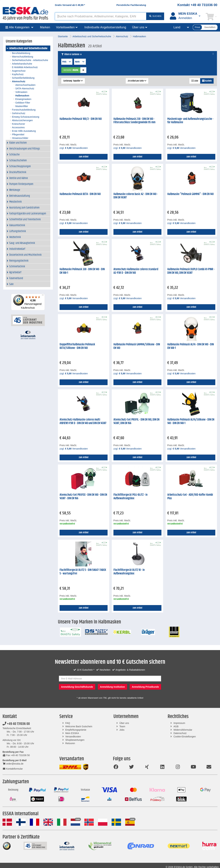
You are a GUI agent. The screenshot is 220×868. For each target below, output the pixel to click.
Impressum (179, 723)
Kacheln (207, 81)
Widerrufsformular (183, 730)
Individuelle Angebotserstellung (105, 27)
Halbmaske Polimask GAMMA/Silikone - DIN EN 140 (137, 346)
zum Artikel (84, 157)
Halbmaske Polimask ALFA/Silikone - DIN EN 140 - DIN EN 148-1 (191, 421)
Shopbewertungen (75, 740)
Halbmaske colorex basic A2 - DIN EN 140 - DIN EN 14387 (136, 196)
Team (122, 726)
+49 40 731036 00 (16, 724)
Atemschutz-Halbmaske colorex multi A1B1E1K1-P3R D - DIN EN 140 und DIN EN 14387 (83, 421)
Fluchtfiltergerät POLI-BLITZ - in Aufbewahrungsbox (130, 497)
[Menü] (43, 296)
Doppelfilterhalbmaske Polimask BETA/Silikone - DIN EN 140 (77, 346)
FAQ (68, 723)
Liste (195, 81)
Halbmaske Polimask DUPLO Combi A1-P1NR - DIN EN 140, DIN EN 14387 (191, 271)
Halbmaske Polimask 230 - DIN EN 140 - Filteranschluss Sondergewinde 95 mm (134, 121)
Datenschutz (180, 733)
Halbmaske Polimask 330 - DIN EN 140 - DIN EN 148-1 (82, 271)
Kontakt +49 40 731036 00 (197, 5)
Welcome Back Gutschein (79, 726)
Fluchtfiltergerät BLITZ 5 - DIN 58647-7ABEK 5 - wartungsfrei (83, 572)
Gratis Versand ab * (70, 5)
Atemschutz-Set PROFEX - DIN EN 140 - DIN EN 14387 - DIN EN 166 (83, 497)
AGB (176, 726)
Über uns (124, 723)
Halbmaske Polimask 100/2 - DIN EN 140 (81, 119)
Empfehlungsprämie (76, 730)
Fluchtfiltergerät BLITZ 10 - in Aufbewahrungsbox (129, 572)
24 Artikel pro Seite (137, 81)
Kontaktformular (13, 769)
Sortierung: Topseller (73, 81)
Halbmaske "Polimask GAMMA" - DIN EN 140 (190, 194)
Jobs (122, 730)
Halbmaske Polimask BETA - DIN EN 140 (80, 194)
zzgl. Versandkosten (74, 148)
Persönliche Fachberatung (131, 5)
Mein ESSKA (72, 733)
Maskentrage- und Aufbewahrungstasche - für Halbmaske (190, 121)
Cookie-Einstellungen (185, 737)
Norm (80, 62)
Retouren (70, 743)
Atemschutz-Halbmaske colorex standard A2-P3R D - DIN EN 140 (136, 271)
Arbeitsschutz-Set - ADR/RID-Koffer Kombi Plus (190, 497)
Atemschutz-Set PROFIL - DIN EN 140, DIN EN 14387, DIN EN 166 (136, 421)
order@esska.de (13, 764)
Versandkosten (73, 737)
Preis (67, 62)
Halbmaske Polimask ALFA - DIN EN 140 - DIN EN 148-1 (191, 346)
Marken (45, 27)
